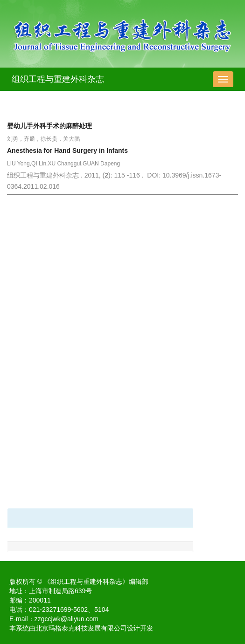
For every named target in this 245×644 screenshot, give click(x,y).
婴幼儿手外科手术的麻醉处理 (49, 126)
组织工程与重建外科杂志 (58, 79)
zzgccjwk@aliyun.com (66, 619)
